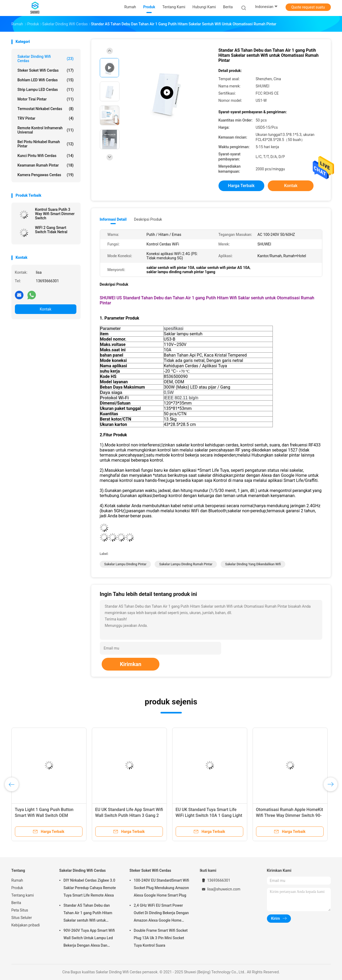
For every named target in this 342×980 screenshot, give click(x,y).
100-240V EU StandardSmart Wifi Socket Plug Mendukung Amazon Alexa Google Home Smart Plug (162, 888)
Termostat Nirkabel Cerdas (46, 109)
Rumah (17, 880)
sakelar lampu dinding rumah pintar (186, 564)
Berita (16, 903)
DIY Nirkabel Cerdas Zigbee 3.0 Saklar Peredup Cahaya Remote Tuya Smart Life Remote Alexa (90, 888)
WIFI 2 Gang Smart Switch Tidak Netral (51, 230)
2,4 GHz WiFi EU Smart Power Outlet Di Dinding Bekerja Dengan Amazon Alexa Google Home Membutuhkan (161, 914)
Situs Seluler (22, 918)
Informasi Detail (113, 219)
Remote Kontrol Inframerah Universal (46, 130)
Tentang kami (23, 895)
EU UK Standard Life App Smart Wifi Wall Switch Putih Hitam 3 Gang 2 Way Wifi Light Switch (129, 815)
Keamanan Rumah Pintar (46, 165)
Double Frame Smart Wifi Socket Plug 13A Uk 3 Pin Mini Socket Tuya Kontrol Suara (161, 938)
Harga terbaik (241, 186)
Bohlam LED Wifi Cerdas (46, 80)
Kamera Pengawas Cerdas (46, 175)
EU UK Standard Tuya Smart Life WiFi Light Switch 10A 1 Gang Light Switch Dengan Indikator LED (209, 815)
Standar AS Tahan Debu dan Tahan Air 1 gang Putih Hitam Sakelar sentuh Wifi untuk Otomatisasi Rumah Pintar (88, 914)
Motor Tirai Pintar (46, 99)
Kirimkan (131, 664)
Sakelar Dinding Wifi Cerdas (46, 59)
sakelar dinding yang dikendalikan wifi (253, 564)
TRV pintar (46, 118)
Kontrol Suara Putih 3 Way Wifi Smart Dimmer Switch (55, 214)
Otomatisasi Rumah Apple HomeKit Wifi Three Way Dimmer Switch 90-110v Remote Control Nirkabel (290, 815)
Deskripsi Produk (148, 219)
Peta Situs (20, 910)
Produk (17, 888)
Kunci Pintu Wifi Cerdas (46, 156)
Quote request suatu (308, 7)
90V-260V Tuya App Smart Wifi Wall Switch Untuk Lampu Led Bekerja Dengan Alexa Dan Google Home (89, 939)
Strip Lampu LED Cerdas (46, 90)
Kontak (46, 309)
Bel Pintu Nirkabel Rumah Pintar (46, 144)
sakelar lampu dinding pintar (125, 564)
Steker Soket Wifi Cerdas (46, 70)
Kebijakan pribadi (26, 925)
